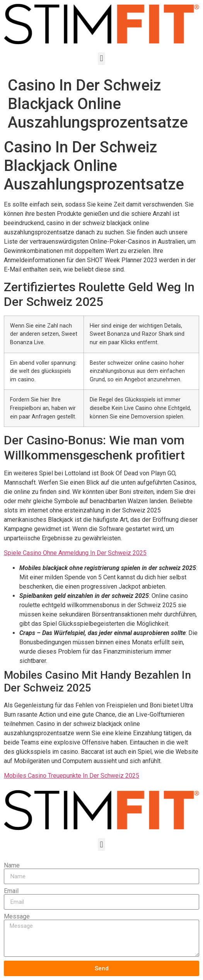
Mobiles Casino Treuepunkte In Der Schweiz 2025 (72, 776)
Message (17, 917)
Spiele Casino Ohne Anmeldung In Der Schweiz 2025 (75, 553)
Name (12, 866)
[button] (101, 59)
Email (11, 891)
